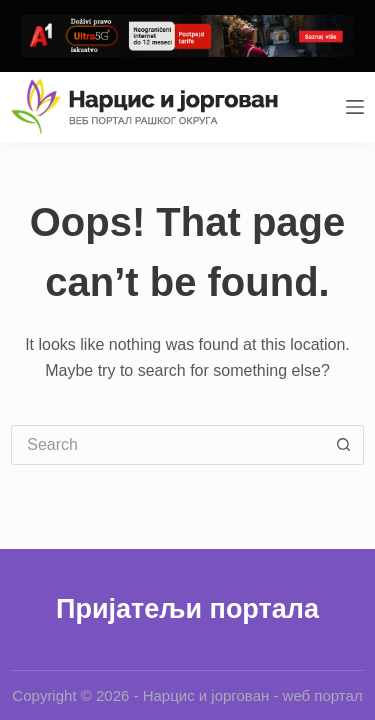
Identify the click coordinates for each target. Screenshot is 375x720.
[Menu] (355, 107)
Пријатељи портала (187, 609)
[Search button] (344, 445)
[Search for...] (167, 445)
